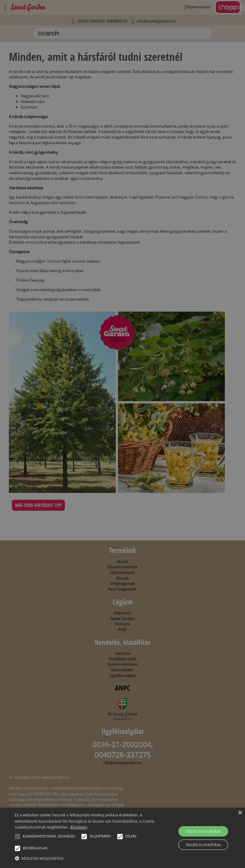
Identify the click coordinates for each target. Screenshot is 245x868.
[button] (17, 837)
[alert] (122, 434)
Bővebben (79, 827)
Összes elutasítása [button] (203, 845)
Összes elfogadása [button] (203, 831)
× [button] (240, 813)
